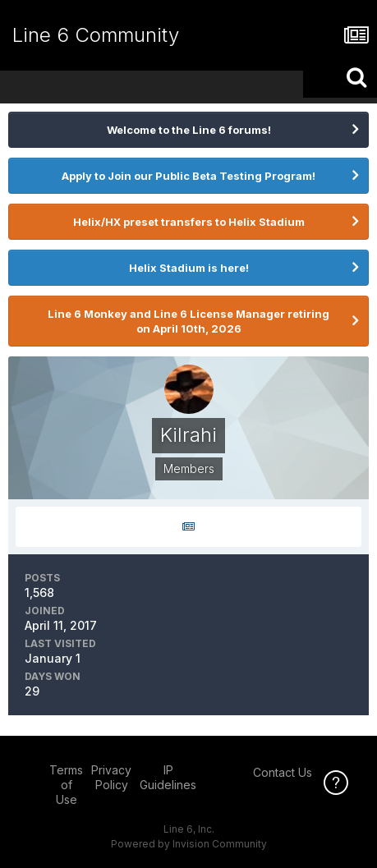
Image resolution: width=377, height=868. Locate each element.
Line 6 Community (96, 35)
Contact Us (283, 772)
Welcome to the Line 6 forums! (189, 130)
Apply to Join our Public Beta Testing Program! (188, 176)
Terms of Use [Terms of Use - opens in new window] (66, 785)
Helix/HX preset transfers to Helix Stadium (189, 222)
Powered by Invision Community (189, 844)
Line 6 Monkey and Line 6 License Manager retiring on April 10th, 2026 (188, 321)
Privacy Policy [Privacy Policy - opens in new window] (111, 777)
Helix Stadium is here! (189, 268)
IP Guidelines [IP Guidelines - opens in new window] (168, 777)
